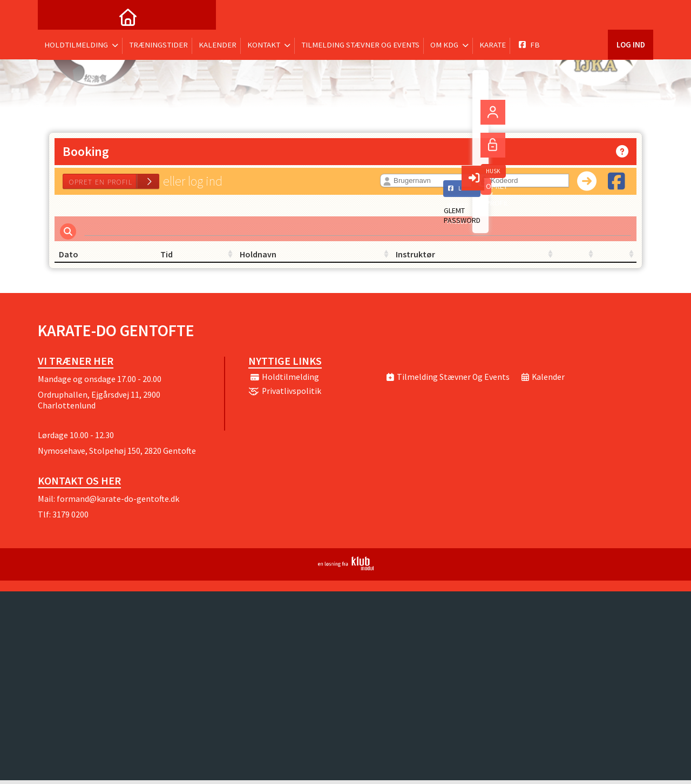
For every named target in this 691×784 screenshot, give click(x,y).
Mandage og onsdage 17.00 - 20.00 (100, 383)
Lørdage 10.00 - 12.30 (76, 439)
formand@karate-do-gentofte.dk (118, 502)
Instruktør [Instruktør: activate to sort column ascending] (370, 258)
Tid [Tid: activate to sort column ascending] (162, 258)
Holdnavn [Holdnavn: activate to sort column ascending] (271, 258)
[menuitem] (54, 16)
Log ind (630, 16)
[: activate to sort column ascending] (491, 258)
